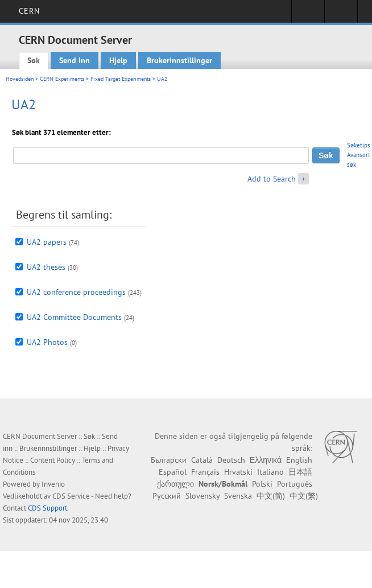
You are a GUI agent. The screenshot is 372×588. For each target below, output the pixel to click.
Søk (34, 60)
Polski (262, 484)
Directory (341, 15)
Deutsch (231, 460)
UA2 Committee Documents (74, 317)
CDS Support (47, 508)
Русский (167, 496)
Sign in (308, 15)
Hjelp (118, 60)
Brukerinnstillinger (179, 60)
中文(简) (271, 496)
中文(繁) (304, 496)
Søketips (359, 145)
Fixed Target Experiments (121, 79)
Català (202, 460)
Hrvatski (238, 472)
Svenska (238, 496)
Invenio (53, 484)
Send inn (75, 60)
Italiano (270, 472)
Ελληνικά (266, 460)
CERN (29, 11)
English (299, 460)
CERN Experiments (62, 79)
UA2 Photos (47, 342)
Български (169, 460)
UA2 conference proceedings (76, 292)
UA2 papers (47, 242)
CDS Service (71, 496)
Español (173, 472)
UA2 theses (46, 267)
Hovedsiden (20, 79)
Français (205, 472)
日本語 (300, 472)
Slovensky (202, 496)
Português (295, 484)
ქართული (175, 484)
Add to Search (272, 179)
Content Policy (53, 460)
